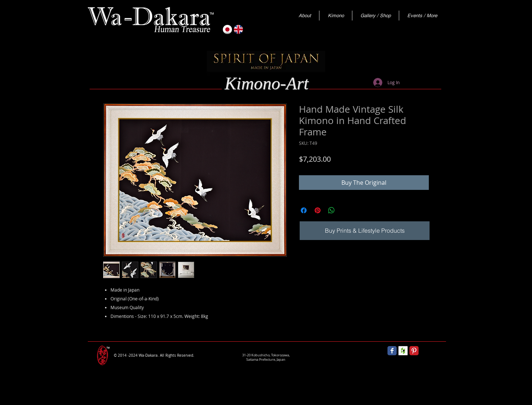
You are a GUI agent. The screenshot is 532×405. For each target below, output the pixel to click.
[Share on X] (345, 210)
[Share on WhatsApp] (331, 210)
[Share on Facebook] (304, 210)
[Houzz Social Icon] (403, 351)
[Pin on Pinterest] (318, 210)
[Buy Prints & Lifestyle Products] (365, 231)
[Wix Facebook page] (392, 351)
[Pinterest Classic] (414, 351)
